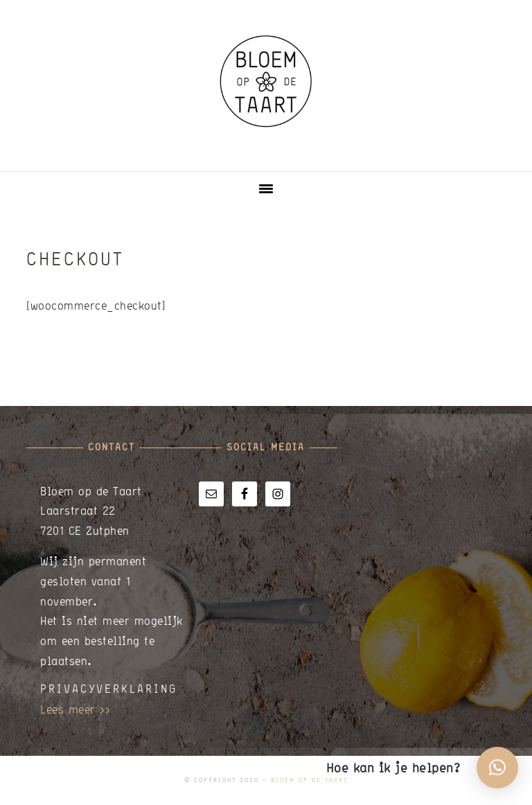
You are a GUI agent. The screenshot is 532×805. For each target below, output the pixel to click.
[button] (497, 768)
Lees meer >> (75, 709)
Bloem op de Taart (266, 81)
